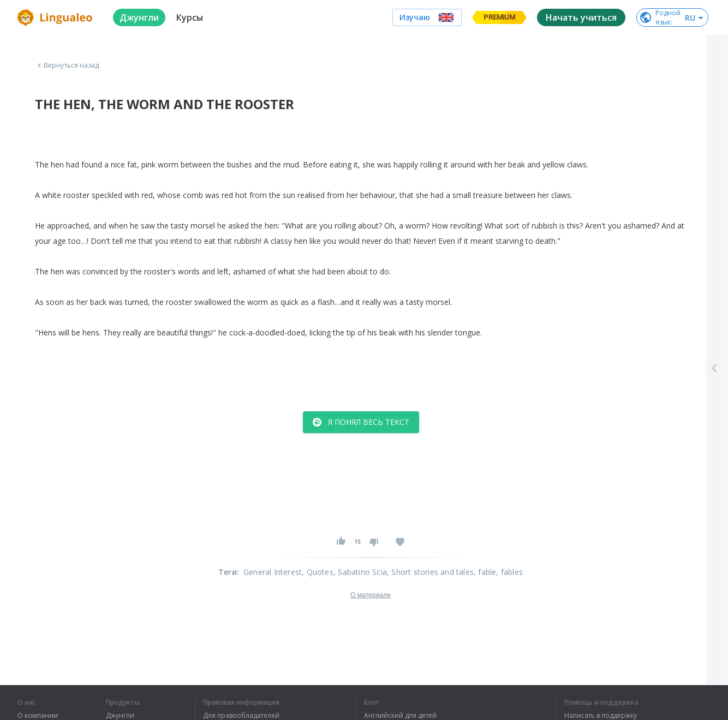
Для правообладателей (241, 716)
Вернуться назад (67, 65)
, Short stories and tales (430, 572)
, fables (509, 572)
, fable (485, 572)
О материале (371, 595)
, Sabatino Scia (360, 572)
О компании (38, 716)
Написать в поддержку (601, 716)
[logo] (56, 17)
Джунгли (120, 716)
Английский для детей (400, 716)
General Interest (273, 572)
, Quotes (318, 572)
